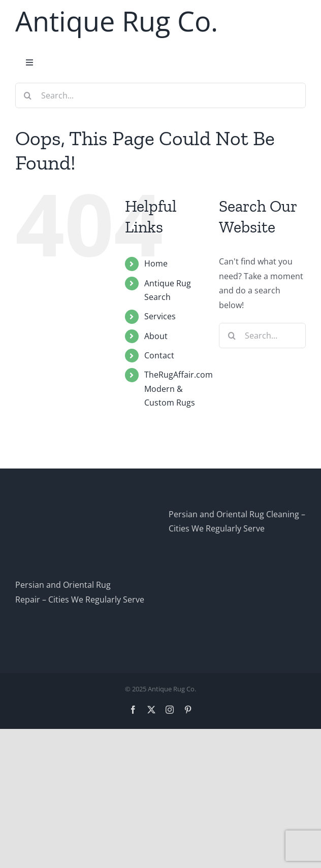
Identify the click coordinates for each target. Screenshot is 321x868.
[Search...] (160, 95)
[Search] (28, 95)
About (156, 336)
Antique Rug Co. (117, 21)
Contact (159, 355)
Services (160, 316)
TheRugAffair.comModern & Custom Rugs (179, 388)
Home (156, 263)
